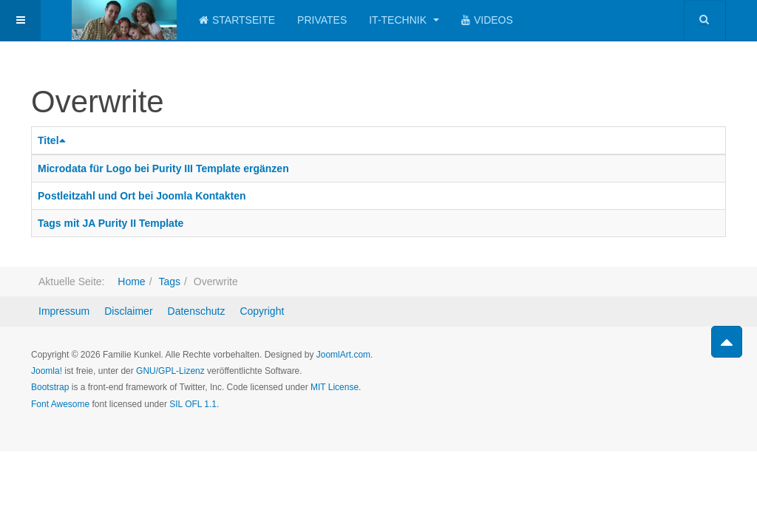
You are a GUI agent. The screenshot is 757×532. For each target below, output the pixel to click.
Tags (169, 282)
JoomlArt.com (343, 355)
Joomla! (47, 371)
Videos (487, 20)
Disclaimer (128, 311)
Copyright (262, 311)
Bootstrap (50, 387)
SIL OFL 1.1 (193, 404)
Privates (322, 20)
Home (131, 282)
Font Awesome (60, 404)
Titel (54, 140)
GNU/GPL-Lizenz (170, 371)
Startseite (237, 20)
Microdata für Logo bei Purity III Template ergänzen (163, 168)
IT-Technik (404, 20)
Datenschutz (197, 311)
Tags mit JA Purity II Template (111, 223)
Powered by (659, 367)
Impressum (64, 311)
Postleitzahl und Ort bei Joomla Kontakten (142, 196)
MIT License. (336, 387)
